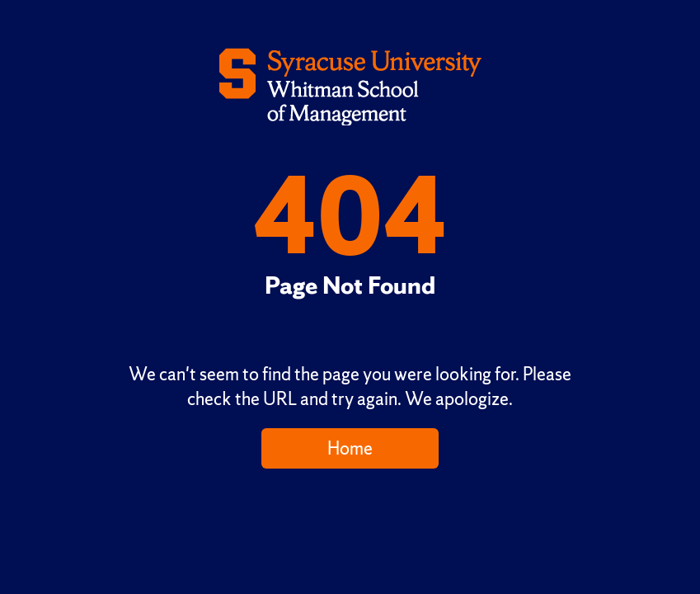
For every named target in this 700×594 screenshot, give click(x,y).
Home (350, 448)
